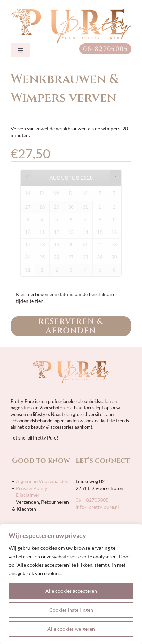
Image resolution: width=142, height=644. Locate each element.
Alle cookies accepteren (71, 591)
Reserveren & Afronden (71, 326)
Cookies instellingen (71, 610)
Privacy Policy (31, 488)
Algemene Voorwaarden (42, 481)
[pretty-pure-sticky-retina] (71, 11)
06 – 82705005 (92, 500)
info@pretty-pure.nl (97, 507)
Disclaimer (28, 495)
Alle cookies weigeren (71, 629)
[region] (71, 584)
